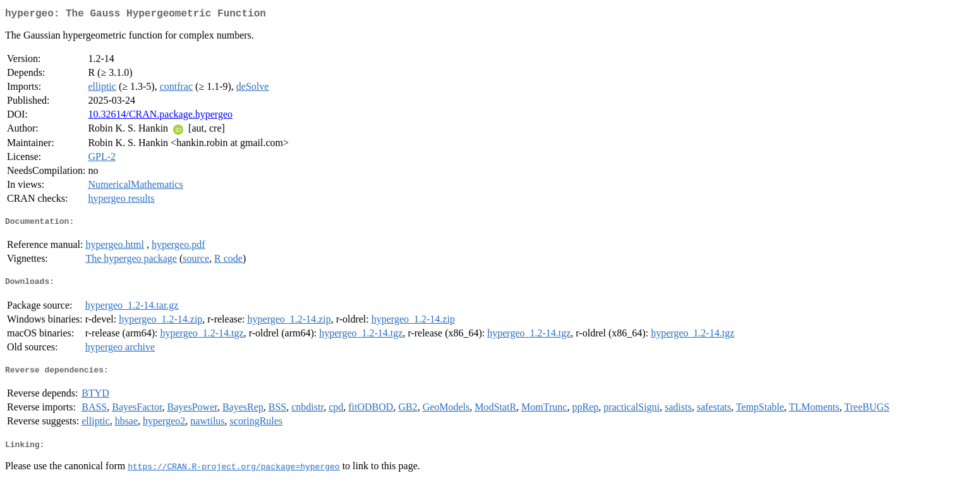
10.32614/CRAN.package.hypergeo (160, 117)
